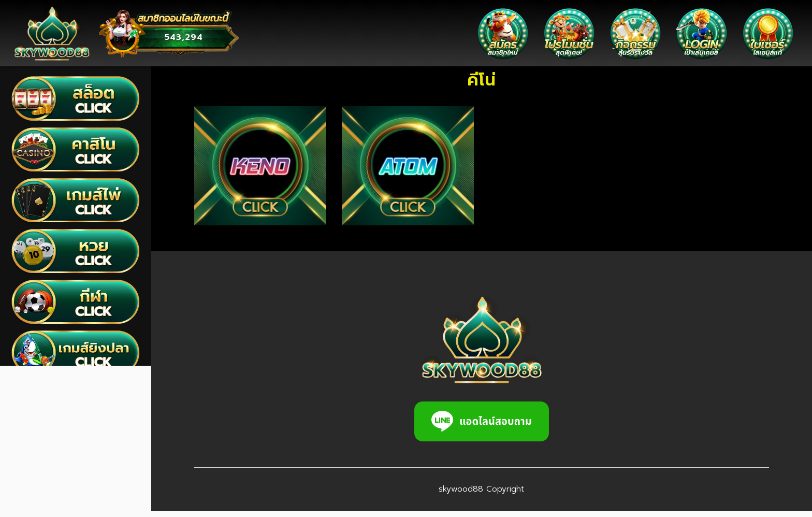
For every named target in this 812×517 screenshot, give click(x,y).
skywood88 (451, 495)
